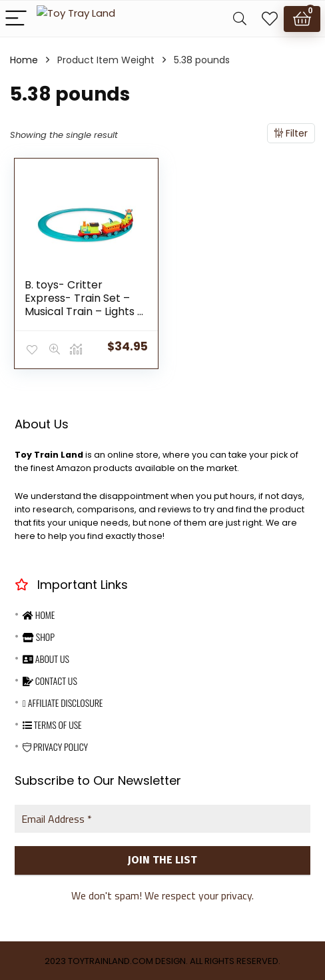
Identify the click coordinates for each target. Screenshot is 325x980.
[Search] (240, 19)
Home (24, 60)
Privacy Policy (55, 745)
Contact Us (50, 679)
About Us (46, 657)
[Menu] (16, 19)
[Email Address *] (162, 817)
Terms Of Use (52, 723)
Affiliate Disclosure (63, 701)
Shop (39, 635)
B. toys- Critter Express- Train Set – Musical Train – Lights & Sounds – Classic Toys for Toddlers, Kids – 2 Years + (86, 318)
